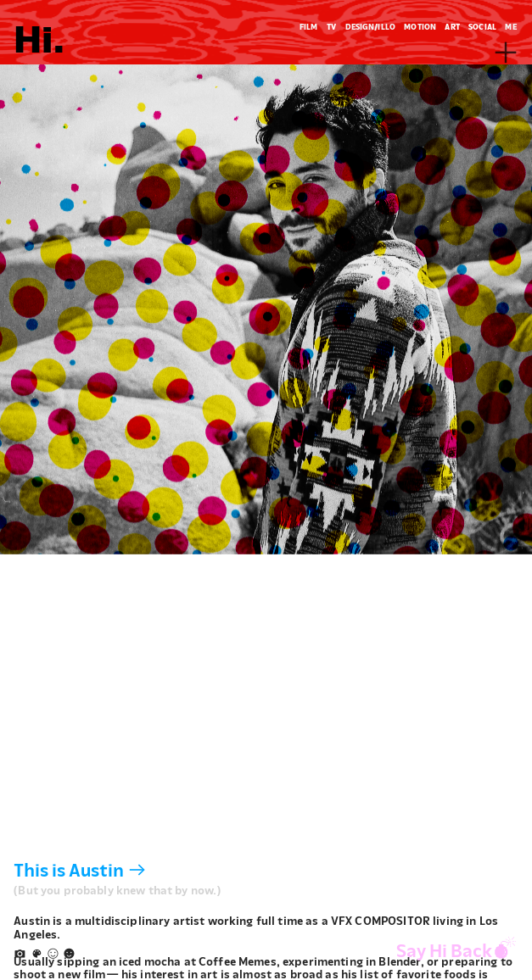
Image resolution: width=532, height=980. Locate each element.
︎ (506, 53)
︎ (53, 953)
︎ (69, 953)
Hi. (39, 36)
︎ (20, 953)
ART (452, 26)
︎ (37, 953)
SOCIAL (482, 26)
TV (331, 26)
